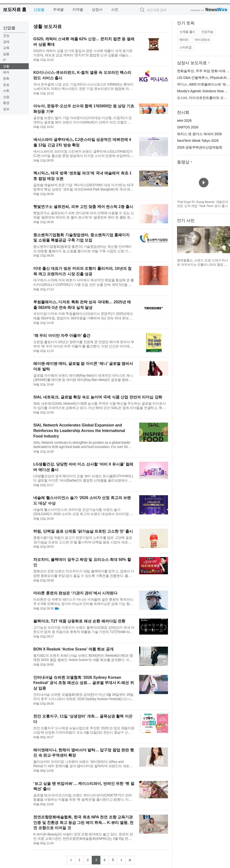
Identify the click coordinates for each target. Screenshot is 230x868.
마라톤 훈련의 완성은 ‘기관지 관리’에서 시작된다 (75, 593)
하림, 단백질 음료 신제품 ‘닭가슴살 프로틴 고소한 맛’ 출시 (83, 531)
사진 (115, 9)
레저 (6, 72)
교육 (6, 48)
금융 (6, 54)
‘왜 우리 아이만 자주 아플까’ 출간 (62, 336)
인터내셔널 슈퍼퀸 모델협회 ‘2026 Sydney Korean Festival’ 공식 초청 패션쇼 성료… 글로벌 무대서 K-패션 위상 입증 (84, 683)
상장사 (97, 9)
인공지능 (207, 32)
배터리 (184, 40)
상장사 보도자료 (192, 63)
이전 (181, 241)
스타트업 (185, 47)
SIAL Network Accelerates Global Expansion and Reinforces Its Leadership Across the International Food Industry (79, 431)
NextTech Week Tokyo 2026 (198, 141)
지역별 (78, 9)
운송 (6, 85)
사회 (6, 91)
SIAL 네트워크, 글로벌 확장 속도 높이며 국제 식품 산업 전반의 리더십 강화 (98, 397)
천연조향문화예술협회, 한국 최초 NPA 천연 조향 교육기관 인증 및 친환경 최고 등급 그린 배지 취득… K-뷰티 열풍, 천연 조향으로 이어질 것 (83, 823)
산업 (6, 97)
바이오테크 (202, 40)
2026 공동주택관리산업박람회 (200, 147)
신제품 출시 (187, 32)
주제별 (58, 9)
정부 (6, 109)
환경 (6, 103)
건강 (6, 36)
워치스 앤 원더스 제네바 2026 (199, 134)
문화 (6, 78)
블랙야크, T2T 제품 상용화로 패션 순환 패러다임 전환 (79, 621)
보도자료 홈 (14, 9)
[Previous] (71, 860)
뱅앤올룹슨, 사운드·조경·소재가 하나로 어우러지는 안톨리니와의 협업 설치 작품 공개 (203, 264)
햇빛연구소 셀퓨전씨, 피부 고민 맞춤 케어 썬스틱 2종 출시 (83, 207)
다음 (226, 241)
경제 (6, 42)
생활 (6, 66)
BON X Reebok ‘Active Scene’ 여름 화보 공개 (73, 649)
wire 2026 (184, 121)
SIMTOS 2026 (188, 127)
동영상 (183, 162)
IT (5, 60)
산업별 (39, 9)
